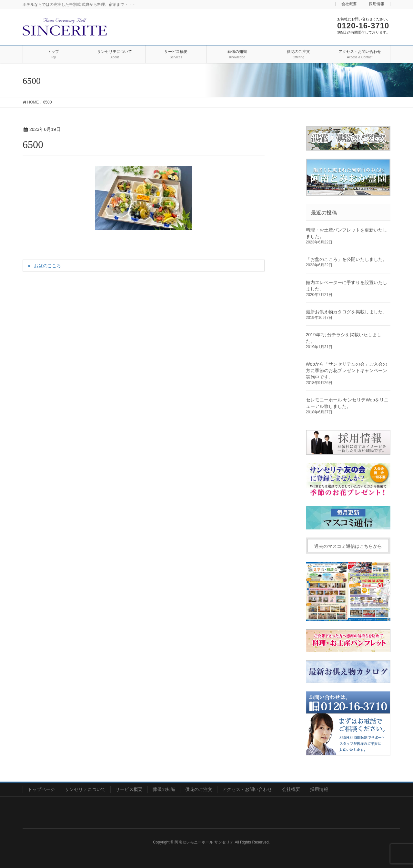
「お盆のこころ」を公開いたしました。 (347, 259)
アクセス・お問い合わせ (247, 789)
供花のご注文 (199, 789)
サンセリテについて (85, 789)
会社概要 (349, 4)
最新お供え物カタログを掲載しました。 (347, 312)
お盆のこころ (47, 266)
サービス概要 (129, 789)
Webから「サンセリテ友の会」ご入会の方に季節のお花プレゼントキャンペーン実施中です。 (347, 370)
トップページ (41, 789)
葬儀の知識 (164, 789)
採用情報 (377, 4)
